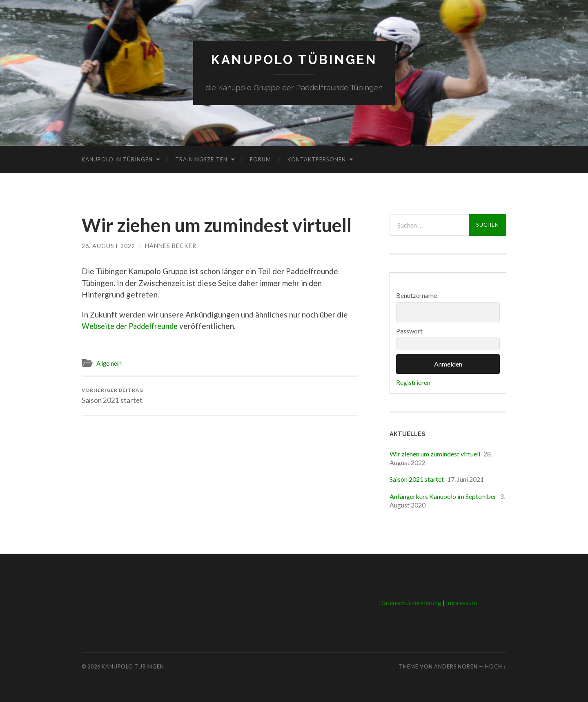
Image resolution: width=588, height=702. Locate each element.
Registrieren (413, 382)
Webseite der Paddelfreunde (133, 326)
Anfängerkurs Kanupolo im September (443, 496)
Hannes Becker (171, 245)
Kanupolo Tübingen (294, 59)
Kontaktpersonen (317, 159)
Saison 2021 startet (113, 395)
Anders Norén (456, 666)
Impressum (461, 602)
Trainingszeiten (201, 159)
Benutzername (416, 295)
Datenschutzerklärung (410, 602)
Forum (261, 159)
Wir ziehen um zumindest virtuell (435, 453)
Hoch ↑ (496, 666)
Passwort (409, 330)
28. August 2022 (108, 245)
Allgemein (110, 363)
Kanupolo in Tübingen (117, 159)
